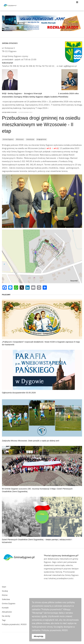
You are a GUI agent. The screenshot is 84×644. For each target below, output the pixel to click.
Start (4, 587)
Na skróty (6, 616)
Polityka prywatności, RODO (14, 624)
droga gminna (41, 139)
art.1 (49, 148)
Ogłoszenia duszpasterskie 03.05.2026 (19, 393)
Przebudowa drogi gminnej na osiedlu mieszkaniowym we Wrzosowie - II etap (41, 124)
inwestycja (30, 139)
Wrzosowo (20, 139)
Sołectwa (6, 599)
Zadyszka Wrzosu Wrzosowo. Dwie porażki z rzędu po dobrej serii (31, 441)
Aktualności (7, 612)
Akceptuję (39, 636)
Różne (5, 595)
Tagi (4, 620)
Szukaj (5, 591)
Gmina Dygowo (8, 139)
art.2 (56, 148)
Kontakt (5, 608)
